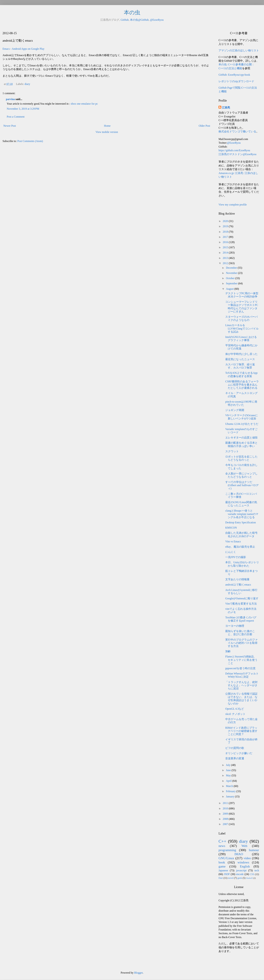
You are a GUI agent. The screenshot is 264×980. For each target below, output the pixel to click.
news (222, 846)
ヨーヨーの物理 (235, 626)
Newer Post (10, 126)
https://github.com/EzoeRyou (234, 150)
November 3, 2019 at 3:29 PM (23, 109)
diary (27, 84)
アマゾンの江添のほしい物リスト (239, 50)
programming (227, 850)
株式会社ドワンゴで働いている (237, 131)
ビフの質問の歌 (235, 748)
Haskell (249, 878)
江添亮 (226, 108)
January (230, 796)
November (232, 273)
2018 (226, 232)
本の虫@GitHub (139, 20)
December (232, 268)
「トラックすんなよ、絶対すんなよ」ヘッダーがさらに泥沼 (241, 685)
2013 (226, 258)
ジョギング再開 (235, 410)
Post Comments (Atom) (30, 141)
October (231, 278)
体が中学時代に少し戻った (241, 354)
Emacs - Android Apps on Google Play (23, 49)
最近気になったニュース (240, 359)
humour (254, 850)
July (229, 765)
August (230, 289)
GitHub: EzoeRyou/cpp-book (234, 75)
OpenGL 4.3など (235, 709)
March (230, 786)
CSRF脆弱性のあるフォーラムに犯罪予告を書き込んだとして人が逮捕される (242, 385)
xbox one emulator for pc (84, 104)
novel (231, 878)
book (222, 862)
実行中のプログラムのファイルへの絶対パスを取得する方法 (241, 643)
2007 (226, 824)
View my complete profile (233, 205)
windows (243, 862)
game (222, 866)
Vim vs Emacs (233, 541)
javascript (241, 870)
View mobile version (107, 132)
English (245, 866)
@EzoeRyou (157, 20)
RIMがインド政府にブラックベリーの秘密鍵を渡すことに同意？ (241, 731)
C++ (222, 841)
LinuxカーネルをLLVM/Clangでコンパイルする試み (242, 328)
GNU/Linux (226, 858)
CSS (252, 874)
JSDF (227, 874)
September (232, 283)
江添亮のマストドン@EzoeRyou (237, 154)
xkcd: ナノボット (235, 714)
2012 (226, 263)
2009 (226, 814)
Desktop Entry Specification (241, 522)
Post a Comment (16, 117)
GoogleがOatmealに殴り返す (242, 598)
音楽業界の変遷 (235, 758)
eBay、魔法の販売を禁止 (240, 547)
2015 (226, 247)
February (231, 791)
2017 (226, 237)
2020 (226, 221)
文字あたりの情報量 (237, 579)
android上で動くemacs (238, 585)
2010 (226, 808)
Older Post (204, 126)
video (247, 858)
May (229, 775)
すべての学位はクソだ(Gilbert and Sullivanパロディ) (242, 485)
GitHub (125, 20)
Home (107, 126)
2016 (226, 242)
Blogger (138, 973)
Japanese (223, 870)
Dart (221, 878)
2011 (226, 803)
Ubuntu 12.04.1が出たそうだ (242, 424)
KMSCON (231, 528)
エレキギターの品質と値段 (241, 438)
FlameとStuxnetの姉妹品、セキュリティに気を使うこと (241, 660)
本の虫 (132, 12)
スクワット (232, 451)
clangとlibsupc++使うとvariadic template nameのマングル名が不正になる (242, 514)
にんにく (231, 552)
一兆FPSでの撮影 (236, 557)
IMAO (239, 854)
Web (244, 846)
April (229, 781)
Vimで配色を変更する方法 (241, 604)
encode (240, 874)
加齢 (228, 651)
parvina (10, 99)
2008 (226, 819)
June (229, 770)
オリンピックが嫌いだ (239, 753)
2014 (226, 253)
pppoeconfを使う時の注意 (240, 668)
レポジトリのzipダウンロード (236, 81)
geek (240, 878)
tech (257, 870)
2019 (226, 226)
